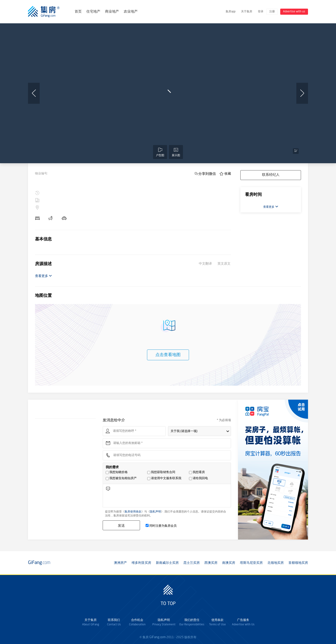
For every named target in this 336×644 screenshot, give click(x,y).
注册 (272, 12)
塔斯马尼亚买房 (251, 563)
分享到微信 (207, 174)
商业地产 (112, 12)
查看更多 (44, 276)
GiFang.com (157, 637)
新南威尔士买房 (167, 563)
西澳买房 (211, 563)
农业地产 (131, 12)
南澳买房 (229, 563)
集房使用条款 (133, 512)
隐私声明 (155, 512)
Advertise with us (294, 12)
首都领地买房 (298, 563)
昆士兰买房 (192, 563)
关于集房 (247, 12)
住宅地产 (93, 12)
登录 (261, 12)
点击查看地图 (168, 355)
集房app (231, 12)
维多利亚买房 (141, 563)
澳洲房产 (120, 563)
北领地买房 (276, 563)
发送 (121, 525)
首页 (78, 12)
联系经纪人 (271, 175)
